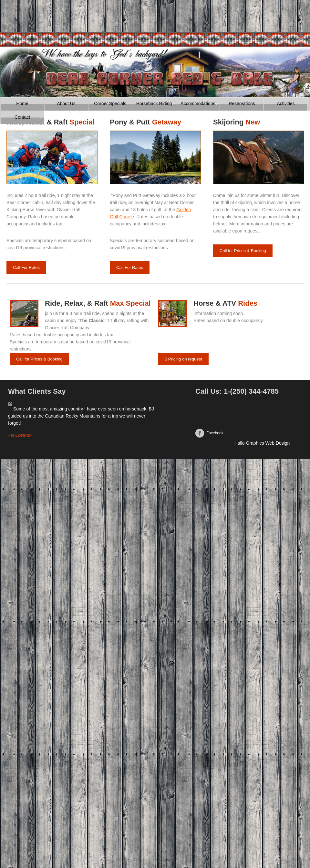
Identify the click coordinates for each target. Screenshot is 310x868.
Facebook (215, 433)
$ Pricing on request (183, 359)
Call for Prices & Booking (243, 251)
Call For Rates (26, 267)
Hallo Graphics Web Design (262, 443)
